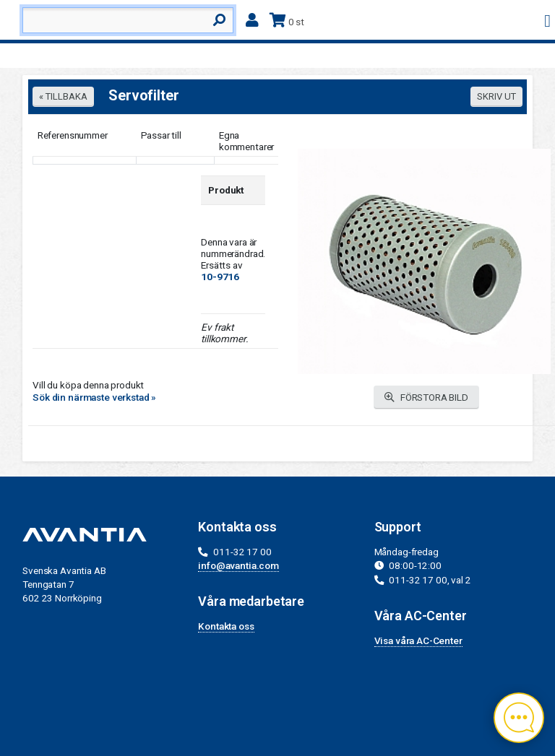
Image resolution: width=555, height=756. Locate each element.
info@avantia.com (238, 565)
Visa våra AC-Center (418, 640)
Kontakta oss (226, 626)
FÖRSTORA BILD (426, 397)
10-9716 (220, 277)
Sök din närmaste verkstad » (94, 397)
